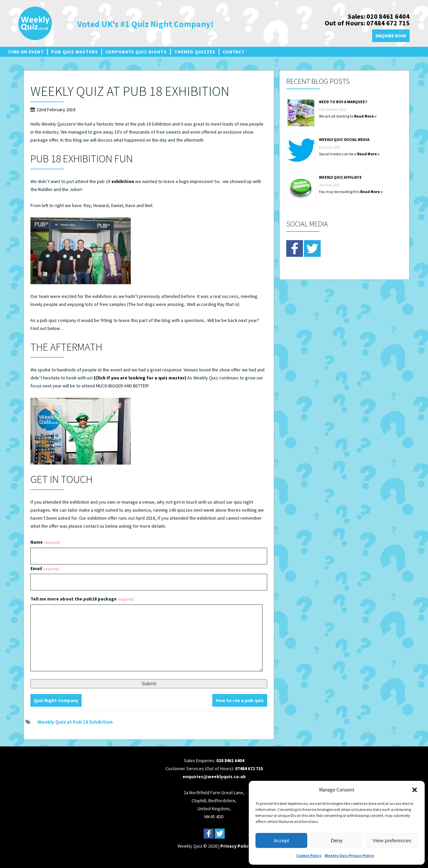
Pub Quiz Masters (75, 52)
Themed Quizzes (195, 52)
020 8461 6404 (230, 760)
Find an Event (26, 52)
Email (45, 568)
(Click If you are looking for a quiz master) (139, 378)
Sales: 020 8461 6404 (379, 16)
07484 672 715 (249, 768)
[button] (415, 790)
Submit (149, 684)
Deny (337, 840)
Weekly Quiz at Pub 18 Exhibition (130, 91)
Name (45, 542)
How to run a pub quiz (240, 700)
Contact (234, 52)
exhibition (123, 181)
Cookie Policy (309, 855)
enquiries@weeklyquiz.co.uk (214, 776)
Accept (282, 840)
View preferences (392, 840)
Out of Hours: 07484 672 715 (367, 23)
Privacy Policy (236, 846)
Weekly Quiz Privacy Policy (349, 855)
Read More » (365, 116)
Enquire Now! (391, 36)
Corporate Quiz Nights (136, 52)
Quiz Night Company (56, 700)
